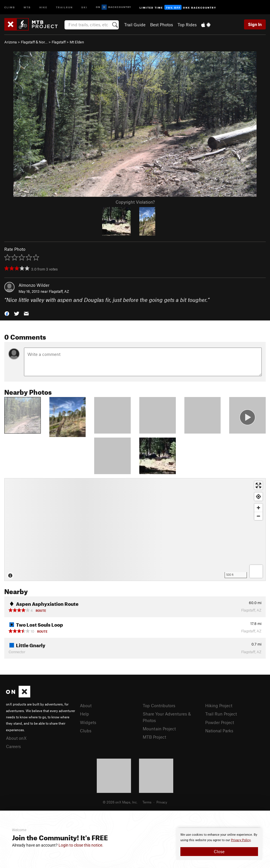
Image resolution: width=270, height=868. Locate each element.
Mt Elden (77, 42)
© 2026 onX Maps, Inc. (120, 802)
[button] (7, 313)
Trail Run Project (221, 714)
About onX (16, 738)
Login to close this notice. (81, 845)
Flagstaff (59, 42)
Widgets (88, 722)
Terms (147, 802)
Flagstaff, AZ (59, 291)
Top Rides (187, 25)
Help (84, 714)
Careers (13, 746)
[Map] (135, 530)
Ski (84, 7)
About (86, 705)
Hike (43, 7)
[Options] (256, 571)
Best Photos (162, 25)
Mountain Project (159, 729)
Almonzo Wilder (34, 285)
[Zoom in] (258, 508)
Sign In (255, 24)
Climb (10, 7)
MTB (27, 7)
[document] (219, 844)
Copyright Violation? (135, 202)
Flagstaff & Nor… (34, 42)
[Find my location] (258, 497)
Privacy (162, 802)
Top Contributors (159, 705)
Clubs (86, 731)
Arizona (11, 42)
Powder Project (220, 722)
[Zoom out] (258, 516)
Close (219, 851)
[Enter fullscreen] (258, 485)
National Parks (219, 731)
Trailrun (64, 7)
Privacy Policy (241, 840)
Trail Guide (135, 25)
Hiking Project (219, 705)
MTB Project (154, 737)
